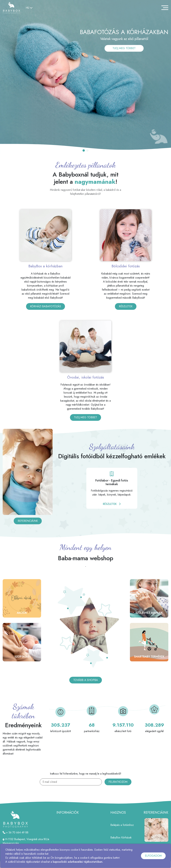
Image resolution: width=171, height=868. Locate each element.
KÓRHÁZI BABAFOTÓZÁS (46, 306)
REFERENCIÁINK (28, 521)
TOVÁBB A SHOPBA (86, 680)
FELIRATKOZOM (118, 782)
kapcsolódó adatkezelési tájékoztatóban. (78, 862)
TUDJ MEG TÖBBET (124, 48)
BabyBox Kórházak (121, 837)
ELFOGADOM (153, 856)
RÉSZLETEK (126, 306)
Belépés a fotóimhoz (122, 825)
